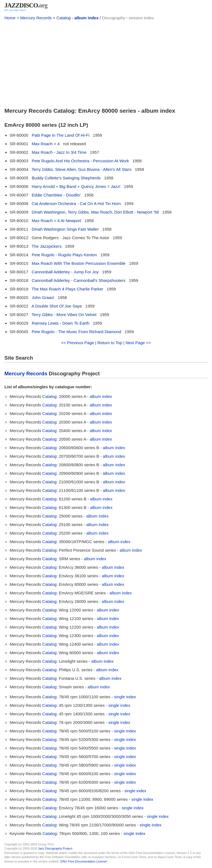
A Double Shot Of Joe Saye (57, 306)
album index (86, 18)
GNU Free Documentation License (84, 861)
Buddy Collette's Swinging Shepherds (66, 178)
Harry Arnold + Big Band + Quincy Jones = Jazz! (76, 186)
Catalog (63, 18)
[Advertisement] (106, 63)
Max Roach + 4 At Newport (56, 221)
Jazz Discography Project (55, 848)
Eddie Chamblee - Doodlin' (56, 195)
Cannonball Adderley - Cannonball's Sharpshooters (79, 280)
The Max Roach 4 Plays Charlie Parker (67, 289)
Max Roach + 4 (46, 144)
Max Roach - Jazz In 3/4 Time (59, 152)
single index (125, 697)
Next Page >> (138, 343)
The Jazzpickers (47, 246)
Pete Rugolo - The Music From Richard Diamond (76, 332)
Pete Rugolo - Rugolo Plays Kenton (64, 255)
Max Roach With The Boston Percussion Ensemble (79, 263)
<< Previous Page (77, 343)
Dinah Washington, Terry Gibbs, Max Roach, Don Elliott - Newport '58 (95, 212)
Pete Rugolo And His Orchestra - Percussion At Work (80, 161)
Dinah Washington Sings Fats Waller (65, 229)
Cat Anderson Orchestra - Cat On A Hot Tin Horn (76, 203)
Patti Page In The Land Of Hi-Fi (61, 135)
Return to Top (110, 343)
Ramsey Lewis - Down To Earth (61, 323)
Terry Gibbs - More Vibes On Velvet (64, 315)
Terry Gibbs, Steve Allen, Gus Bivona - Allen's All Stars (82, 169)
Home (10, 18)
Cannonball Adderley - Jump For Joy (65, 272)
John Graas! (43, 297)
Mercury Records (36, 18)
